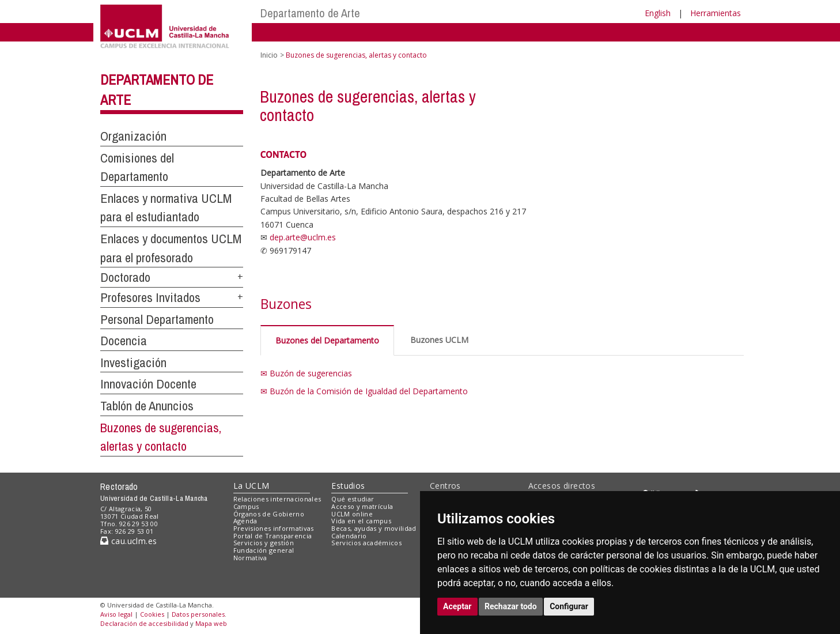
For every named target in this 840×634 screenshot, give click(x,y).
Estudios (348, 486)
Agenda (245, 521)
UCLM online (352, 514)
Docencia (124, 341)
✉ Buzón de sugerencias (306, 373)
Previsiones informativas (274, 528)
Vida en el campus (361, 521)
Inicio (269, 55)
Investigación (133, 363)
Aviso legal (116, 614)
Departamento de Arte (310, 13)
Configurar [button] (569, 606)
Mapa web (211, 623)
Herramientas (716, 13)
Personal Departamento (157, 319)
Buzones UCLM (439, 340)
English (658, 13)
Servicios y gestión (264, 543)
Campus (246, 506)
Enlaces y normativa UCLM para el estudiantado (166, 208)
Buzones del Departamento (327, 340)
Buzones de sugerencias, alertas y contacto (161, 437)
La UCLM (251, 486)
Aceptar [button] (457, 606)
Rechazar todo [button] (511, 606)
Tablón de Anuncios (147, 406)
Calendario (349, 536)
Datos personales (198, 614)
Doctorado (125, 277)
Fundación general (264, 550)
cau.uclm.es (128, 541)
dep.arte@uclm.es (303, 237)
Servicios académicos (366, 543)
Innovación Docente (148, 384)
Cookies (152, 614)
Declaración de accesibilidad (144, 623)
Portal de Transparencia (273, 536)
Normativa (250, 558)
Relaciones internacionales (277, 499)
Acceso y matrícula (362, 506)
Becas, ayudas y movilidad (374, 528)
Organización (133, 136)
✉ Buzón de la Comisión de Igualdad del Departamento (364, 391)
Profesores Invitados (150, 297)
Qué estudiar (353, 499)
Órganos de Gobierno (269, 514)
